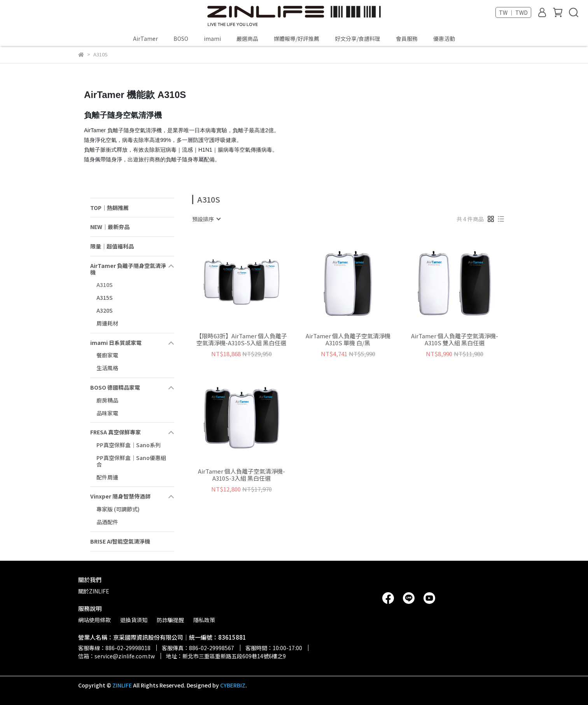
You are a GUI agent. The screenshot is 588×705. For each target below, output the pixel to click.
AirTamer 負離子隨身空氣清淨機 (128, 269)
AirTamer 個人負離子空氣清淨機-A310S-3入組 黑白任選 (241, 475)
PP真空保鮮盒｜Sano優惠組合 (131, 461)
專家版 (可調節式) (118, 509)
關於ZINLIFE (94, 591)
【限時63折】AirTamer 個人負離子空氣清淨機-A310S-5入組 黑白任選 (241, 339)
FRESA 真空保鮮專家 (115, 432)
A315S (105, 297)
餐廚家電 (107, 355)
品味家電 (107, 413)
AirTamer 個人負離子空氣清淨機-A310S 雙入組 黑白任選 (455, 339)
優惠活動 (444, 38)
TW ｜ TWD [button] (513, 12)
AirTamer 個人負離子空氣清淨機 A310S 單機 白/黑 (348, 339)
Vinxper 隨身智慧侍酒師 (120, 496)
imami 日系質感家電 (116, 343)
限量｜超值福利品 (112, 246)
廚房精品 (107, 400)
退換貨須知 (134, 620)
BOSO (181, 38)
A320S (105, 310)
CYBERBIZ (233, 685)
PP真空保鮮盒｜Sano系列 (129, 445)
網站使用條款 (94, 620)
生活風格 (107, 368)
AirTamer (145, 38)
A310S (105, 285)
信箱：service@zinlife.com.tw (116, 656)
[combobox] (206, 219)
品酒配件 (107, 522)
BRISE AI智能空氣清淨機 (120, 541)
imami (212, 38)
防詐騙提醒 (170, 620)
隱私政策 (204, 620)
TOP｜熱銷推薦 (109, 208)
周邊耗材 (107, 323)
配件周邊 (107, 477)
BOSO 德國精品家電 (115, 387)
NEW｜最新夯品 (110, 227)
